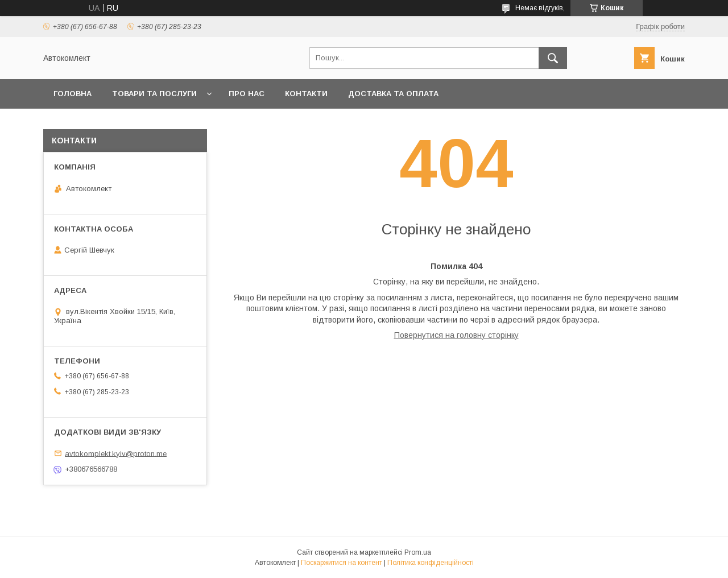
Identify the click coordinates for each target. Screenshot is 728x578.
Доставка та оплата (393, 94)
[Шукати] (553, 58)
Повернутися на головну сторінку (456, 335)
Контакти (306, 94)
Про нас (247, 94)
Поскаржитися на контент (342, 563)
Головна (73, 94)
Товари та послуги (154, 94)
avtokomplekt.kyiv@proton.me (116, 453)
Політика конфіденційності (431, 563)
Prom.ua (418, 552)
